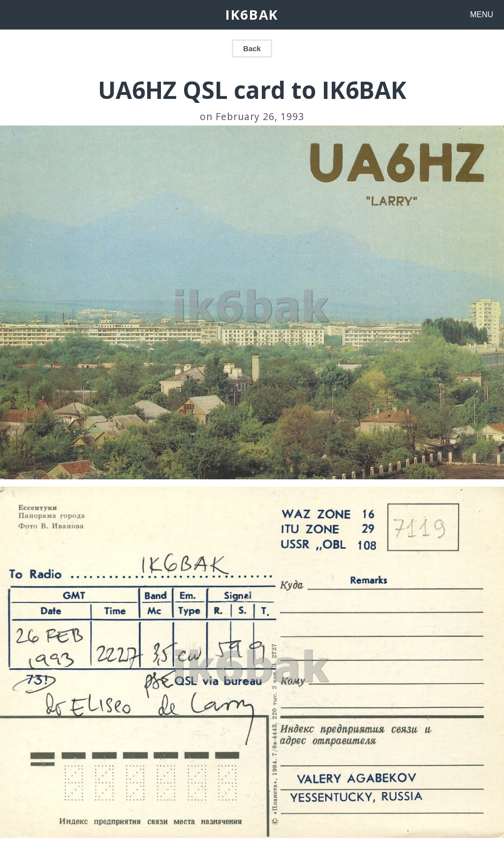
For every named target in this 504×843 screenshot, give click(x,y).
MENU (482, 15)
